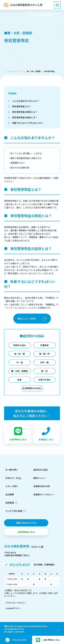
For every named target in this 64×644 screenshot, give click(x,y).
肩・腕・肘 (44, 354)
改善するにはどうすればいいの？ (26, 123)
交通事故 (44, 345)
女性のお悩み (44, 380)
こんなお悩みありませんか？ (24, 101)
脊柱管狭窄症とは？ (20, 106)
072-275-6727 (20, 565)
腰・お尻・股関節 (34, 71)
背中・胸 (44, 362)
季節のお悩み (20, 345)
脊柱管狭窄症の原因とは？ (23, 112)
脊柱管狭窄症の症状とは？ (23, 117)
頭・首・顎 (20, 354)
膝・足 (44, 371)
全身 (19, 380)
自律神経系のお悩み (32, 388)
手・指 (20, 362)
